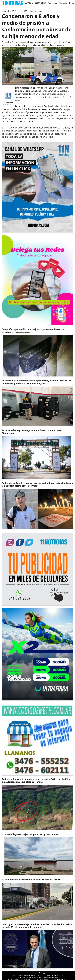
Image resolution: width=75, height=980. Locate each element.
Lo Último (29, 3)
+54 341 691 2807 (57, 975)
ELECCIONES (40, 3)
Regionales (52, 3)
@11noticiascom (8, 104)
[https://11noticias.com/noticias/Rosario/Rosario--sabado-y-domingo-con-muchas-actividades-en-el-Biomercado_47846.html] (37, 454)
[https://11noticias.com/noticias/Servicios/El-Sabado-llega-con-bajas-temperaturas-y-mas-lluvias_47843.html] (37, 854)
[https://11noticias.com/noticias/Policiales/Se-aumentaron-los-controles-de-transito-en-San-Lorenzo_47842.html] (37, 900)
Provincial (63, 3)
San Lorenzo (36, 11)
